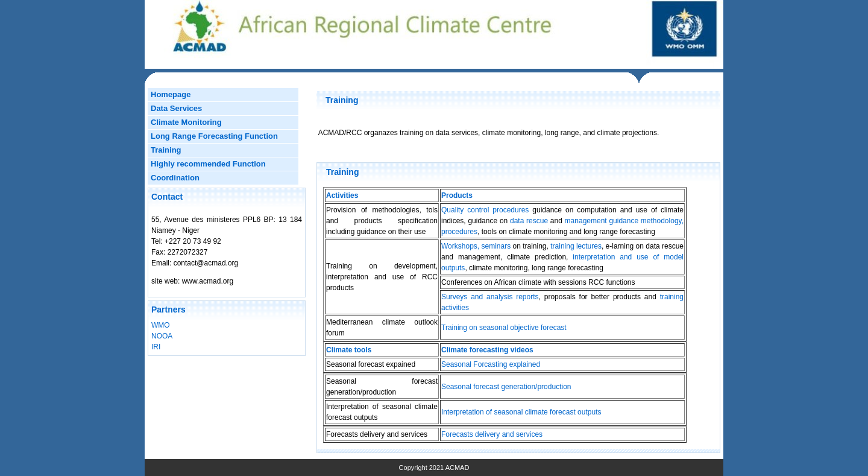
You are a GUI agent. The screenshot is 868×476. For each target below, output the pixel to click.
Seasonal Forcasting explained (491, 364)
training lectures (575, 246)
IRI (156, 347)
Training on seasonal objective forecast (504, 328)
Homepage (171, 94)
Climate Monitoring (186, 122)
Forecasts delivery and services (492, 434)
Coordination (175, 178)
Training (166, 150)
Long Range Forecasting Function (214, 136)
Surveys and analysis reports (490, 297)
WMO (161, 325)
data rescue (529, 221)
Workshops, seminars (476, 246)
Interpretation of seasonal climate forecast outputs (521, 412)
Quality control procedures (487, 210)
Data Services (176, 108)
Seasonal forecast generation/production (506, 387)
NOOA (162, 336)
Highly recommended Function (208, 164)
